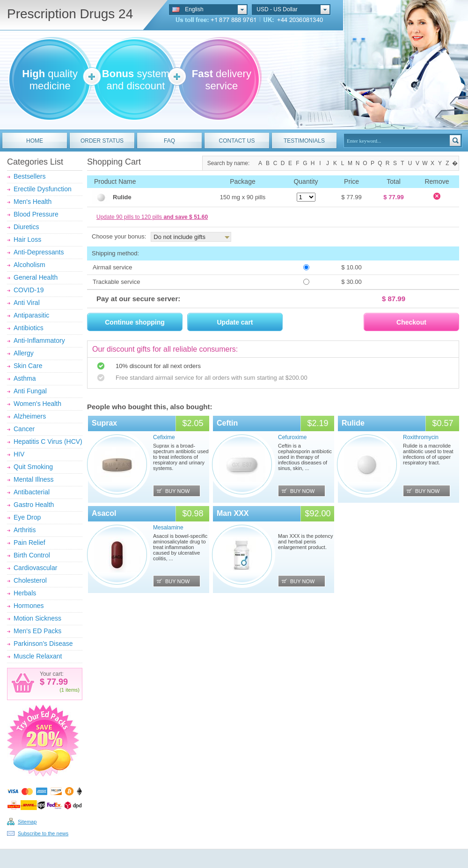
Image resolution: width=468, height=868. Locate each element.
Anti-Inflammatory (39, 340)
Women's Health (37, 404)
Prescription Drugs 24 (70, 14)
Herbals (25, 593)
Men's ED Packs (37, 631)
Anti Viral (27, 303)
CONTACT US (237, 141)
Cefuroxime (292, 437)
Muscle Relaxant (38, 656)
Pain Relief (29, 542)
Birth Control (32, 555)
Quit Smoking (33, 467)
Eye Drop (27, 517)
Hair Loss (27, 239)
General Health (36, 277)
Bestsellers (29, 176)
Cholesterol (30, 580)
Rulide (353, 423)
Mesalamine (168, 528)
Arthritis (25, 530)
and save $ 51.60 (186, 217)
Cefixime (164, 437)
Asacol (104, 513)
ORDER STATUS (102, 141)
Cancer (24, 429)
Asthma (25, 378)
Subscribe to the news (43, 833)
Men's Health (33, 202)
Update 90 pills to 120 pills (152, 217)
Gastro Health (34, 505)
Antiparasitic (31, 315)
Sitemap (27, 822)
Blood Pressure (36, 214)
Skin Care (28, 366)
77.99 (56, 682)
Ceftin (227, 423)
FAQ (169, 141)
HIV (19, 454)
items (72, 690)
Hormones (29, 606)
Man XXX (233, 513)
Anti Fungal (30, 391)
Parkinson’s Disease (43, 644)
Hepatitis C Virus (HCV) (48, 441)
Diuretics (26, 227)
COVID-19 (29, 290)
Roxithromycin (421, 437)
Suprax (104, 423)
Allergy (24, 353)
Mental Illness (34, 479)
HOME (35, 141)
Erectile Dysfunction (43, 189)
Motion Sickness (37, 618)
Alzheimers (30, 416)
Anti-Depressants (39, 252)
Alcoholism (29, 265)
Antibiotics (29, 328)
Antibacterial (32, 492)
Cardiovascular (35, 568)
